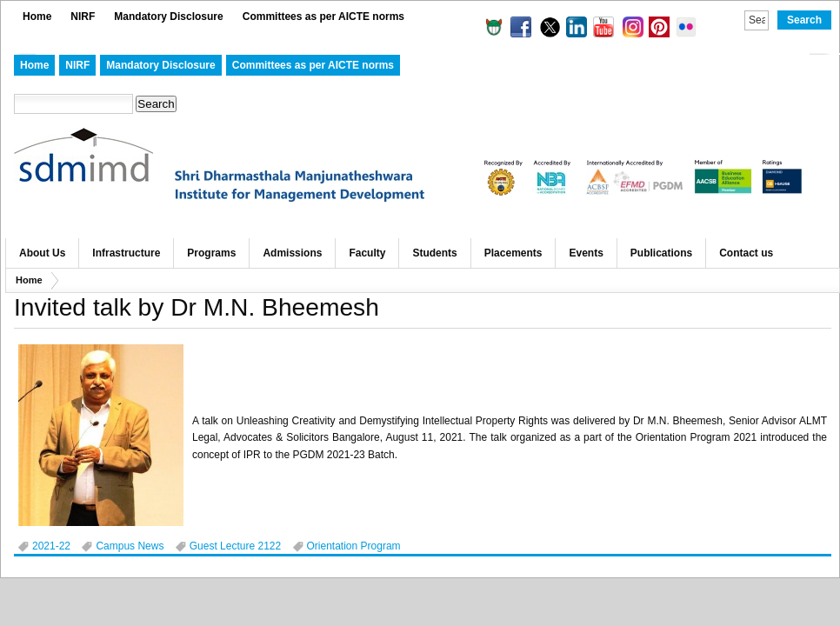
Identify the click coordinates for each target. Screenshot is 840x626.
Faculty (367, 253)
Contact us (746, 253)
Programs (211, 253)
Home (37, 17)
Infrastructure (126, 253)
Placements (513, 253)
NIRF (83, 17)
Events (586, 253)
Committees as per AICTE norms (323, 17)
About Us (42, 253)
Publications (661, 253)
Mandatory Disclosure (168, 17)
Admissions (292, 253)
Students (434, 253)
